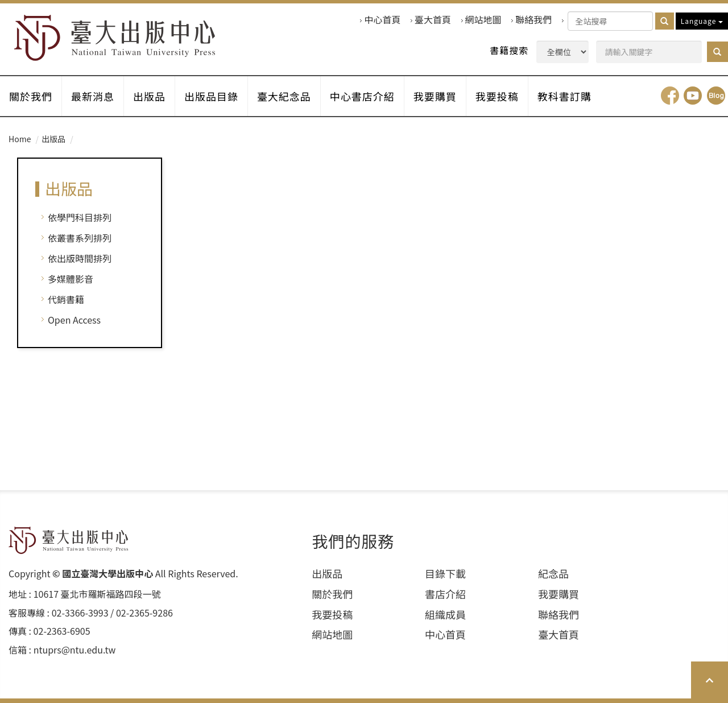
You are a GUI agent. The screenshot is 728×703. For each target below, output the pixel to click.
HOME (115, 38)
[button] (717, 52)
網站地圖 (483, 20)
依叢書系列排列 (80, 238)
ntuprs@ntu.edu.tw (75, 650)
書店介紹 (445, 594)
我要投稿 (497, 96)
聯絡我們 (533, 20)
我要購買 (435, 96)
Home (20, 139)
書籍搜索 (509, 50)
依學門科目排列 (80, 217)
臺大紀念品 (284, 96)
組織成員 (445, 615)
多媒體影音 (71, 279)
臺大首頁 (433, 20)
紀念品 (553, 574)
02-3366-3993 (80, 613)
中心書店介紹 (362, 96)
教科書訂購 (564, 96)
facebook (670, 96)
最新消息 (93, 96)
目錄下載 (445, 574)
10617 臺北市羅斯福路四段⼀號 (97, 594)
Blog (716, 96)
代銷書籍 (66, 299)
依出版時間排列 (80, 258)
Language (702, 21)
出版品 (149, 96)
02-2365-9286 (144, 613)
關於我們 (31, 96)
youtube (693, 96)
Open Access (74, 320)
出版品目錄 (211, 96)
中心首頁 (382, 20)
